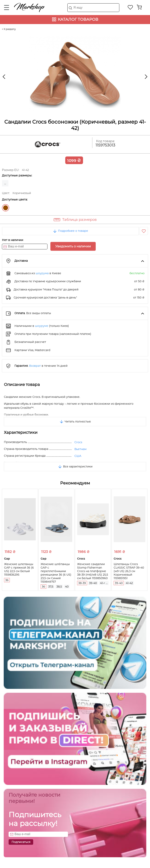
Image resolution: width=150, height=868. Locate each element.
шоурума (42, 273)
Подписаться (21, 842)
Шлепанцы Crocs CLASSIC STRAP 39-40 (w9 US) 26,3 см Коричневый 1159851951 (129, 571)
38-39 (82, 583)
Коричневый (6, 208)
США (78, 456)
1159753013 (105, 145)
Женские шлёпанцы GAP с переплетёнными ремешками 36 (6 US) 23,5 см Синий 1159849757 (56, 573)
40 (67, 587)
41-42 (104, 583)
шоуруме (42, 326)
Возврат (35, 366)
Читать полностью (75, 421)
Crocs (78, 442)
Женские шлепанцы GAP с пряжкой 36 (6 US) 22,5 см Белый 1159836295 (19, 569)
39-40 (93, 583)
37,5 (51, 587)
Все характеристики (75, 466)
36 (7, 580)
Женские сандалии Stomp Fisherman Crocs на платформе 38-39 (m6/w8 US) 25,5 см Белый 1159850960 (93, 571)
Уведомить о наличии (73, 246)
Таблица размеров (79, 220)
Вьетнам (80, 449)
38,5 (59, 587)
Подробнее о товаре (70, 231)
